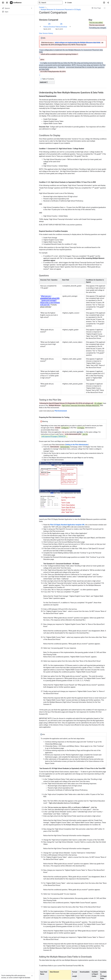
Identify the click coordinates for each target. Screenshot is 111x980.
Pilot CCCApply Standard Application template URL (67, 525)
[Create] (68, 3)
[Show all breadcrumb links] (46, 7)
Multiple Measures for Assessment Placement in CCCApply (61, 10)
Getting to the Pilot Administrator (77, 445)
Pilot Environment (61, 411)
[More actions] (105, 8)
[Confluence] (16, 3)
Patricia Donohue (49, 27)
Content (42, 7)
